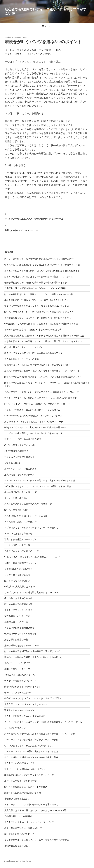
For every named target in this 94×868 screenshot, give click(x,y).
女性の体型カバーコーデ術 (17, 616)
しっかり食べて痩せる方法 (17, 575)
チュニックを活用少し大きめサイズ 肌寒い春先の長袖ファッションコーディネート (45, 722)
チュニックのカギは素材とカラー (20, 628)
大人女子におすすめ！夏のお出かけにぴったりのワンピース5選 (35, 810)
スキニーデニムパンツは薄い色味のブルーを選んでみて (31, 804)
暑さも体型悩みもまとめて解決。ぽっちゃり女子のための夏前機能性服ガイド (42, 271)
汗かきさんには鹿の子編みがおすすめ (23, 793)
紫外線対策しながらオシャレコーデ (22, 646)
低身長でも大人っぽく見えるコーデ (22, 551)
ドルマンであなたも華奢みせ (18, 534)
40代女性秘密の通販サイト (17, 451)
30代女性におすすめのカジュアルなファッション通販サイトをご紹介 (38, 486)
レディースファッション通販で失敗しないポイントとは (31, 751)
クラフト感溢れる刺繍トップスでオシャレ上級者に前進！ (32, 757)
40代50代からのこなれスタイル (20, 675)
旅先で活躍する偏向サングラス (19, 475)
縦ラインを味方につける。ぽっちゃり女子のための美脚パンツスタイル (39, 277)
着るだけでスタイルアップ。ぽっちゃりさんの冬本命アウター (34, 353)
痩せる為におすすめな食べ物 (18, 598)
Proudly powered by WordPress (18, 861)
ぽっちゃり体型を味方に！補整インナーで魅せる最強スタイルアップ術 (39, 294)
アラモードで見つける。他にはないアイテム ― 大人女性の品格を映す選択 (40, 398)
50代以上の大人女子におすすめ (20, 587)
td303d (24, 37)
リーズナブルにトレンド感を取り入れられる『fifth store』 (32, 592)
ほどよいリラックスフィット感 (19, 445)
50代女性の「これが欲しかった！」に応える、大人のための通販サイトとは (41, 324)
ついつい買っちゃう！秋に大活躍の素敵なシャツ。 (29, 746)
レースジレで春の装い (15, 728)
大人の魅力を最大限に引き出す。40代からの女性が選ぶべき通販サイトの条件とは (44, 336)
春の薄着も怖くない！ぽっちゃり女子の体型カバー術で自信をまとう (38, 318)
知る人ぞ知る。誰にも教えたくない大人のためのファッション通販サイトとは (42, 265)
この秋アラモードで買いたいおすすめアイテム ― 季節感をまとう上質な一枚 (42, 392)
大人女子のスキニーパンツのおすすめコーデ (26, 704)
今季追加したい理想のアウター (19, 569)
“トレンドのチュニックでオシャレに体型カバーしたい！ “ (32, 557)
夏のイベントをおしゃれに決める (20, 469)
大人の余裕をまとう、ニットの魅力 (22, 359)
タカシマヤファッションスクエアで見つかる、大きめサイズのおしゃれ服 (40, 480)
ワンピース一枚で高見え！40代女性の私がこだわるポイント (34, 433)
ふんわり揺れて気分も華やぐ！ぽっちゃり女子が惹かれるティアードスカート (42, 371)
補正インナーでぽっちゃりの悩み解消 (23, 439)
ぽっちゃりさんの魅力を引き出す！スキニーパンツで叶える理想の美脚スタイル (43, 377)
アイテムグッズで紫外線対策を (19, 457)
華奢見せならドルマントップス (19, 710)
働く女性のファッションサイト (19, 610)
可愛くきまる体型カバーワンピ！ (20, 539)
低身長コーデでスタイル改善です (20, 634)
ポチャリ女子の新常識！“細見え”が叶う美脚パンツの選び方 (33, 330)
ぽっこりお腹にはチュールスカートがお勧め (26, 787)
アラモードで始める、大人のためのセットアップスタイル (32, 410)
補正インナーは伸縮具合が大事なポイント (25, 769)
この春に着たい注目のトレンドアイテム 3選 (26, 516)
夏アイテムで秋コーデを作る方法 (20, 781)
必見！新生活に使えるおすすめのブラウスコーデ (28, 504)
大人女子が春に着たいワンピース (20, 681)
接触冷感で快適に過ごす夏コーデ (20, 492)
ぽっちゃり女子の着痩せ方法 (18, 604)
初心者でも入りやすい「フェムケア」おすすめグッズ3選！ (33, 698)
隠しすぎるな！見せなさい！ (18, 581)
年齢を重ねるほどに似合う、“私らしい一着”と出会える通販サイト (36, 300)
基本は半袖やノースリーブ (17, 669)
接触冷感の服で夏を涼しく (17, 846)
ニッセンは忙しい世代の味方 (18, 545)
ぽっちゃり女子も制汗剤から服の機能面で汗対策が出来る (32, 651)
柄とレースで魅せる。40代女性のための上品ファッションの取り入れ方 (39, 259)
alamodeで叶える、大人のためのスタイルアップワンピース (33, 416)
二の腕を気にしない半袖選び (18, 816)
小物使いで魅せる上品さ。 (17, 799)
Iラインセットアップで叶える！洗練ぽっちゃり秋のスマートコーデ (37, 404)
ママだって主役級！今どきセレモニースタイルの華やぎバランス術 (37, 306)
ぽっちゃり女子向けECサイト (19, 510)
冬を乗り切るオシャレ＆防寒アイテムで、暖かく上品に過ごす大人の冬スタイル (43, 341)
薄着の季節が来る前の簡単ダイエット (23, 687)
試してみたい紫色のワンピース (19, 834)
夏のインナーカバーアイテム (18, 663)
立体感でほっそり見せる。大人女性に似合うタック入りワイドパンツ (38, 365)
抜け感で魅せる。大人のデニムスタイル (24, 347)
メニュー (47, 26)
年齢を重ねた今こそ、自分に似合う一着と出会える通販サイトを (36, 283)
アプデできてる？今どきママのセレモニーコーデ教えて (31, 528)
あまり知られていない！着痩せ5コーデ (23, 828)
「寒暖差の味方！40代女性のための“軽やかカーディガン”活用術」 (36, 288)
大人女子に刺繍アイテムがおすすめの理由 (25, 716)
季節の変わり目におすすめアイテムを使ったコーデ (29, 775)
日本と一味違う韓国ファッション (20, 563)
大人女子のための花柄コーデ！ (19, 763)
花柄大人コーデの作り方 (16, 622)
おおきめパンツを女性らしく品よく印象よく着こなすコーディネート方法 (40, 734)
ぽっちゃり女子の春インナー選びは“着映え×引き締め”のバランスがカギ (39, 312)
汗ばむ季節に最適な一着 (16, 640)
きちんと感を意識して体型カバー (20, 522)
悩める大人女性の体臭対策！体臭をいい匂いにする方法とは (33, 657)
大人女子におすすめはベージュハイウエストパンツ (29, 822)
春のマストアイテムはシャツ (18, 693)
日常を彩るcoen (12, 463)
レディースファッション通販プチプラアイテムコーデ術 (31, 740)
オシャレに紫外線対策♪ (16, 498)
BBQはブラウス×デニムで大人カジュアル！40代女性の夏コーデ (35, 427)
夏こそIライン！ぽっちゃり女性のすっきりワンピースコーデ (34, 422)
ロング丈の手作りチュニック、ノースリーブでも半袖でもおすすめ (37, 840)
